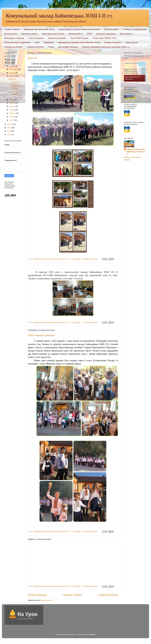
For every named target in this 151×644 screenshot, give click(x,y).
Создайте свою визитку (132, 63)
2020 (9, 56)
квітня (12, 110)
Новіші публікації (37, 595)
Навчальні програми (57, 38)
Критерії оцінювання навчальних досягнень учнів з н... (106, 47)
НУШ (89, 34)
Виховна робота (76, 34)
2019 (9, 59)
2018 (9, 63)
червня (12, 103)
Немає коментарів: (91, 259)
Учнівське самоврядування (135, 29)
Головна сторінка (12, 29)
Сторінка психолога (35, 47)
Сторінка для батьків (13, 47)
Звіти (37, 42)
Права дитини (132, 42)
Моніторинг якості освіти (53, 34)
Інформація (49, 42)
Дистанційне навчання (68, 47)
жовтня (12, 73)
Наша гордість (126, 34)
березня (13, 113)
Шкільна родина (112, 29)
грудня (12, 66)
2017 (9, 124)
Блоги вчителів (11, 34)
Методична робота (30, 34)
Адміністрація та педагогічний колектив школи (79, 29)
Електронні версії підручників (17, 42)
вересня (13, 76)
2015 (9, 131)
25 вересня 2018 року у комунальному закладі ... (15, 85)
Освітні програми (36, 38)
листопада (14, 69)
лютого (12, 117)
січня (12, 120)
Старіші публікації (108, 595)
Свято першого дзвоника (41, 335)
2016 (9, 128)
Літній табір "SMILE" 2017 (105, 38)
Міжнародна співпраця (14, 38)
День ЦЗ (32, 58)
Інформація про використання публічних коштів (79, 42)
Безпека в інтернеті (113, 42)
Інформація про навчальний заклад (39, 29)
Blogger (92, 634)
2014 (9, 134)
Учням (51, 47)
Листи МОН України (79, 38)
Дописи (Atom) (47, 600)
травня (12, 106)
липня (12, 100)
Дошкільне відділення (106, 34)
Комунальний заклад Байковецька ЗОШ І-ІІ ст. (59, 16)
